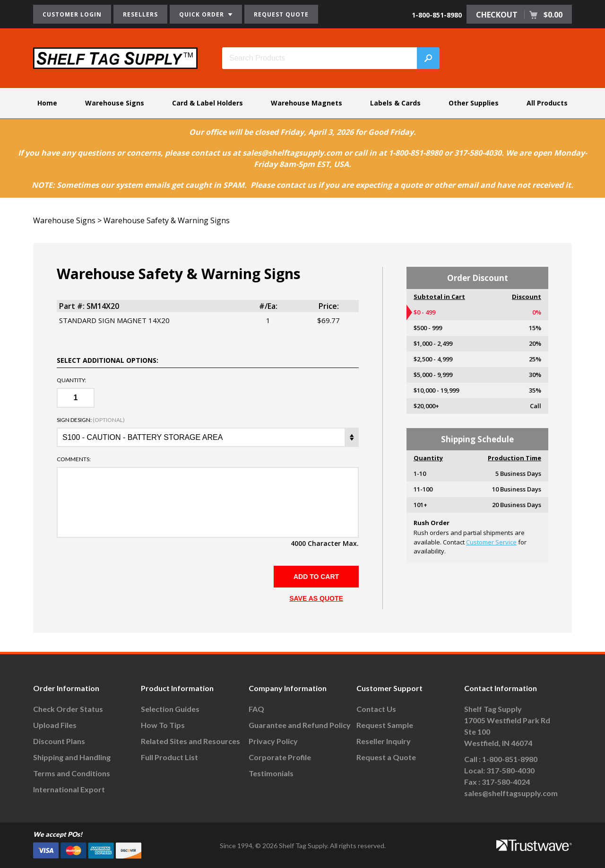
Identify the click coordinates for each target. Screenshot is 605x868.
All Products (547, 103)
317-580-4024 (506, 782)
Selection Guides (170, 709)
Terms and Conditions (72, 773)
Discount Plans (59, 741)
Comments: (74, 459)
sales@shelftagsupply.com (511, 793)
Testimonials (271, 773)
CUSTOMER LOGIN (72, 14)
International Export (69, 789)
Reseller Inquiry (384, 741)
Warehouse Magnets (307, 103)
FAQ (256, 709)
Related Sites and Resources (190, 741)
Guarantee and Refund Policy (300, 725)
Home (47, 103)
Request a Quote (386, 757)
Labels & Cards (395, 103)
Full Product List (169, 757)
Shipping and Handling (72, 757)
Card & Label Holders (207, 103)
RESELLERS (140, 14)
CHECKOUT (519, 15)
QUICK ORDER (206, 14)
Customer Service (491, 542)
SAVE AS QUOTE (316, 598)
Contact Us (376, 709)
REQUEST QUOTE (281, 14)
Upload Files (55, 725)
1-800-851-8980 (437, 15)
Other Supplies (474, 103)
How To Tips (163, 725)
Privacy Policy (273, 741)
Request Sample (385, 725)
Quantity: (71, 380)
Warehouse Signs (115, 103)
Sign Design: (91, 420)
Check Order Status (68, 709)
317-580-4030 (510, 770)
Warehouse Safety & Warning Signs (167, 220)
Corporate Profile (280, 757)
